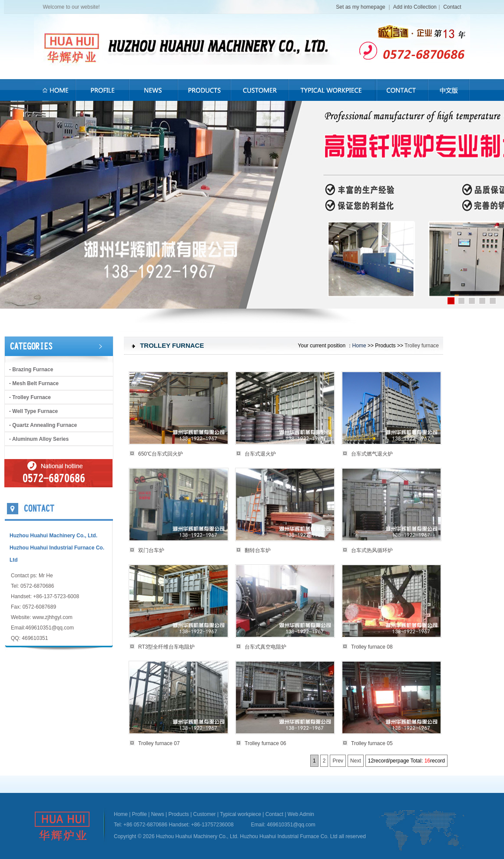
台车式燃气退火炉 (372, 454)
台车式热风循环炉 (372, 550)
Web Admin (301, 814)
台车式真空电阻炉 (265, 647)
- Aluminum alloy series (39, 439)
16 (427, 761)
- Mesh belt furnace (34, 383)
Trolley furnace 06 (265, 743)
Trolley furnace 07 (159, 743)
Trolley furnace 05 (372, 743)
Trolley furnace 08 (372, 647)
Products (178, 814)
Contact (452, 7)
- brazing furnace (31, 370)
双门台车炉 (151, 550)
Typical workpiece (240, 814)
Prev (338, 761)
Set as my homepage (361, 7)
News (158, 814)
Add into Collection (415, 7)
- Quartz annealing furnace (43, 425)
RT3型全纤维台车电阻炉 (166, 647)
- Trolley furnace (30, 397)
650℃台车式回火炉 (161, 454)
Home (359, 346)
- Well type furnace (33, 411)
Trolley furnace (422, 346)
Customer (205, 814)
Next (356, 761)
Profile (139, 814)
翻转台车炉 (258, 550)
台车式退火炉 (260, 454)
